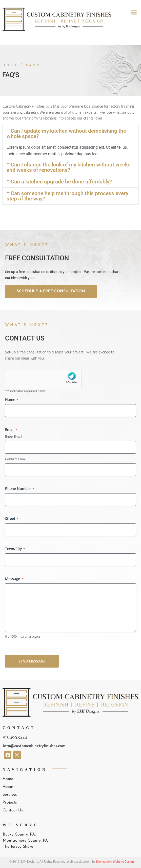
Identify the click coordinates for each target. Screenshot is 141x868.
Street (12, 518)
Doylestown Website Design (115, 862)
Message (14, 579)
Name (12, 399)
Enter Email (14, 436)
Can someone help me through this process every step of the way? (67, 196)
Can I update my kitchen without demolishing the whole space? (66, 134)
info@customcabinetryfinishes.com (34, 746)
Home (11, 65)
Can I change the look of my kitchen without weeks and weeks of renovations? (69, 167)
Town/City (15, 549)
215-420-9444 (15, 738)
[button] (70, 134)
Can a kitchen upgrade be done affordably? (61, 182)
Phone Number (20, 489)
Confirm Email (16, 459)
